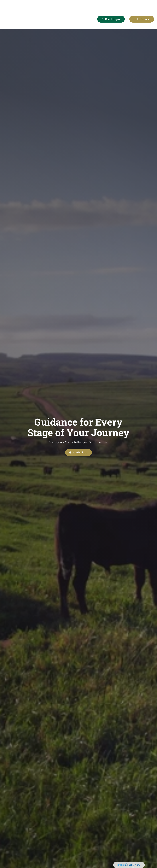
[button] (51, 10)
